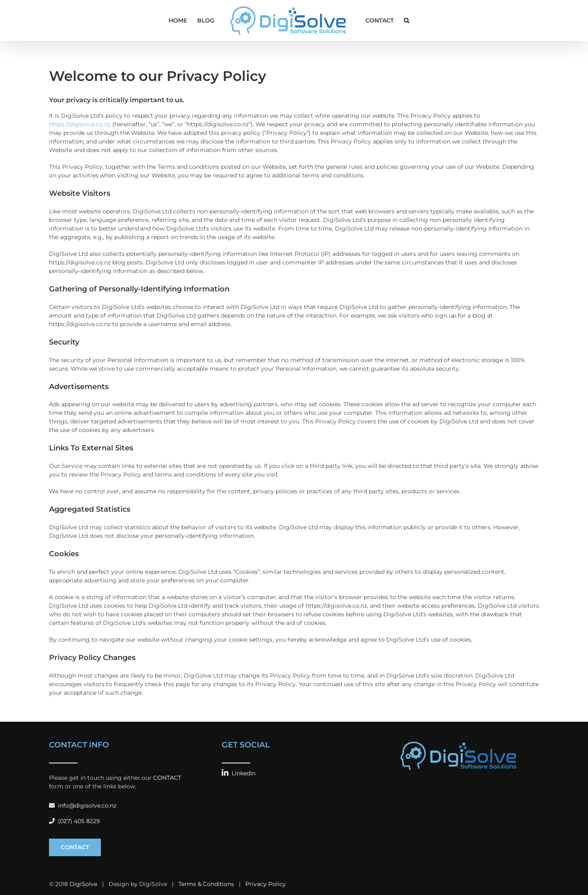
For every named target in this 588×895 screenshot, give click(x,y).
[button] (406, 20)
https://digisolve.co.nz (80, 124)
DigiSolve (83, 884)
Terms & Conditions (206, 884)
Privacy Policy (266, 884)
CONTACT (167, 778)
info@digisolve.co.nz (83, 805)
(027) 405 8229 (75, 821)
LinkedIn (239, 773)
